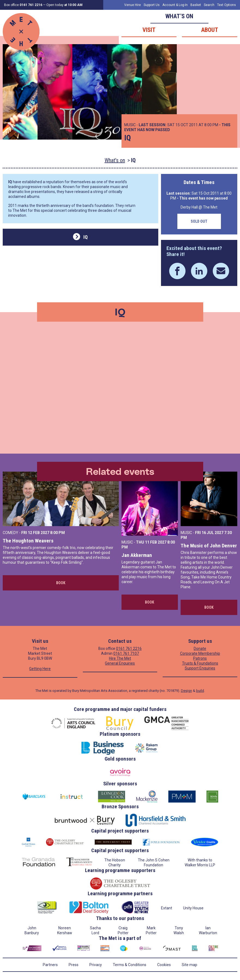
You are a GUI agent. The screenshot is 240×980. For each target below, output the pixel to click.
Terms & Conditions (130, 965)
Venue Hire (133, 5)
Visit (149, 30)
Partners (50, 965)
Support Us (152, 5)
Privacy (96, 965)
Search (209, 5)
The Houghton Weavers (28, 541)
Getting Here (40, 669)
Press (74, 965)
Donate (200, 649)
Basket (196, 5)
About (210, 30)
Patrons (200, 658)
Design (186, 691)
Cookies (164, 965)
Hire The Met (120, 658)
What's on (115, 160)
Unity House (193, 908)
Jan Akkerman (137, 555)
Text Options (227, 5)
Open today (64, 5)
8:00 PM (57, 533)
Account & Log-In (175, 5)
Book (61, 583)
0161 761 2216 (129, 649)
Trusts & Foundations (200, 663)
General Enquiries (120, 663)
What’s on (179, 16)
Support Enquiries (200, 668)
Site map (189, 965)
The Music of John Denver (209, 546)
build (200, 691)
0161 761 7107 (126, 653)
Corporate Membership (200, 653)
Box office (23, 5)
